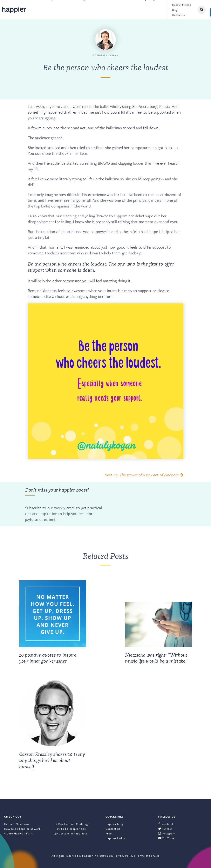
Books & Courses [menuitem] (109, 10)
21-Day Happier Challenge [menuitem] (72, 824)
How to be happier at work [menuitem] (22, 829)
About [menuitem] (36, 10)
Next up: (144, 475)
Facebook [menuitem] (166, 824)
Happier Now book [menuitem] (17, 824)
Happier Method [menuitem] (182, 5)
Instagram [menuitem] (167, 833)
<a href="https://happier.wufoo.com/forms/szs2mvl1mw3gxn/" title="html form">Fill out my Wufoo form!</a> (144, 504)
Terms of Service (148, 856)
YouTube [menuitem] (166, 838)
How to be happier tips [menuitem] (70, 829)
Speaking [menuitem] (79, 10)
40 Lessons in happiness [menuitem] (71, 833)
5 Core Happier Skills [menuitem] (18, 833)
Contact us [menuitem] (178, 15)
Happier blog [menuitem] (114, 824)
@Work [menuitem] (56, 10)
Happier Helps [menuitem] (115, 838)
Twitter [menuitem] (165, 829)
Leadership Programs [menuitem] (147, 10)
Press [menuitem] (109, 833)
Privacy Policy (124, 856)
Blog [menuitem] (175, 10)
